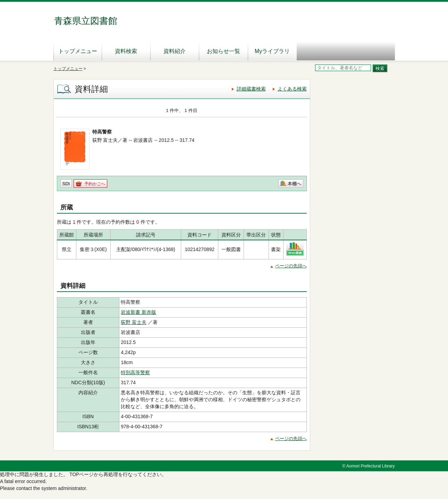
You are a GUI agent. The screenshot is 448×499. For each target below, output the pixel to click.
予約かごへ (95, 184)
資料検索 (126, 51)
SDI (66, 184)
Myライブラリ (272, 51)
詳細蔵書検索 (251, 89)
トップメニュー (78, 51)
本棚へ (294, 184)
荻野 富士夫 (134, 322)
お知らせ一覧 (223, 51)
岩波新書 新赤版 (138, 312)
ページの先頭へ (291, 266)
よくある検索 (292, 89)
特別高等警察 (135, 372)
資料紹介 (175, 51)
